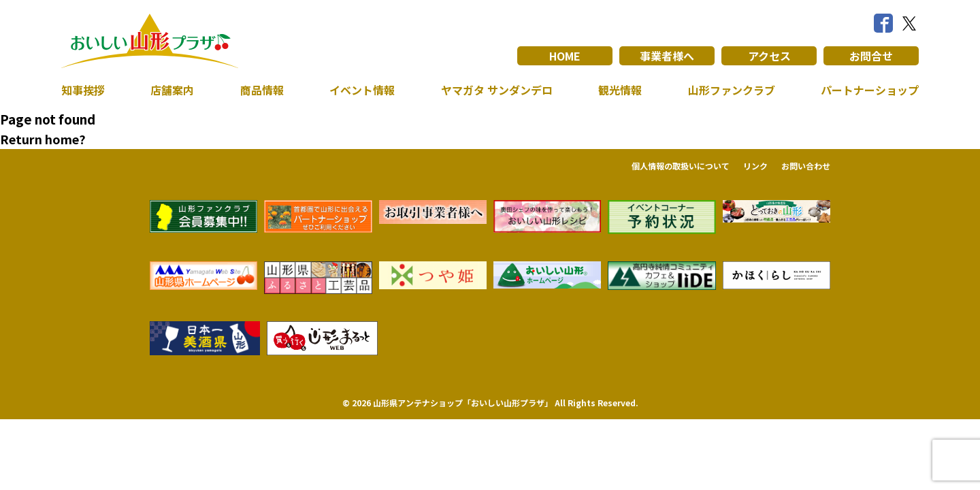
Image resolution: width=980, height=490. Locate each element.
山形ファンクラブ (732, 90)
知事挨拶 (83, 90)
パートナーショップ (870, 90)
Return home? (43, 139)
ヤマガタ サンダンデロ (497, 90)
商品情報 (262, 90)
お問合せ (871, 56)
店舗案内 (172, 90)
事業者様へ (667, 56)
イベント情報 (362, 90)
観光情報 (620, 90)
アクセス (769, 56)
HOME (565, 56)
